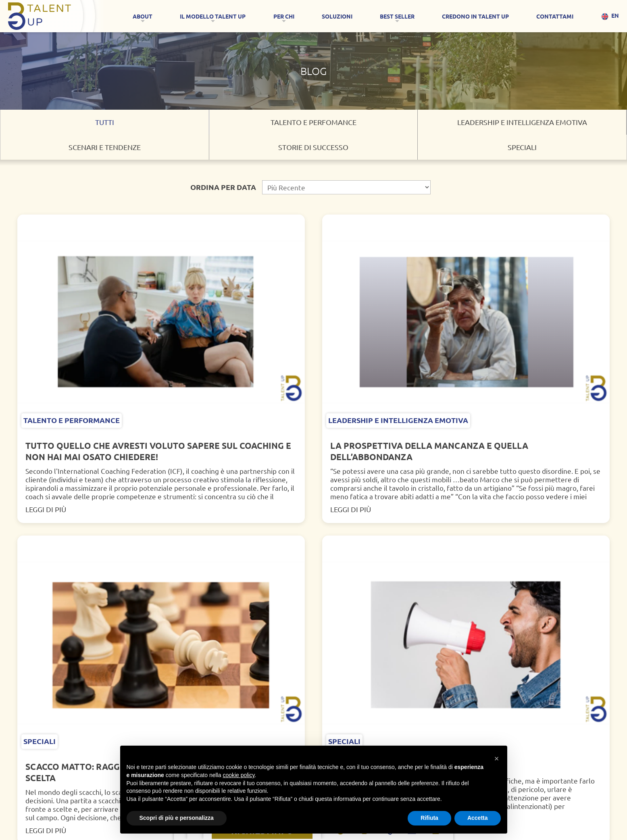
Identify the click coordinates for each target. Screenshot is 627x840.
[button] (497, 754)
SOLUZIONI (337, 16)
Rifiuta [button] (429, 818)
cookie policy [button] (239, 775)
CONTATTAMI (555, 16)
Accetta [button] (478, 818)
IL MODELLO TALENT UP (213, 16)
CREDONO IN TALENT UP (475, 16)
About (143, 16)
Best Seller (397, 16)
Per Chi (284, 16)
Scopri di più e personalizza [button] (177, 818)
